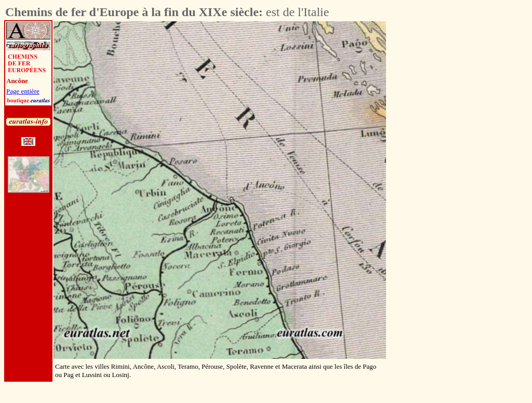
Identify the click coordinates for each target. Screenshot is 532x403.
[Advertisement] (444, 177)
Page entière (23, 91)
